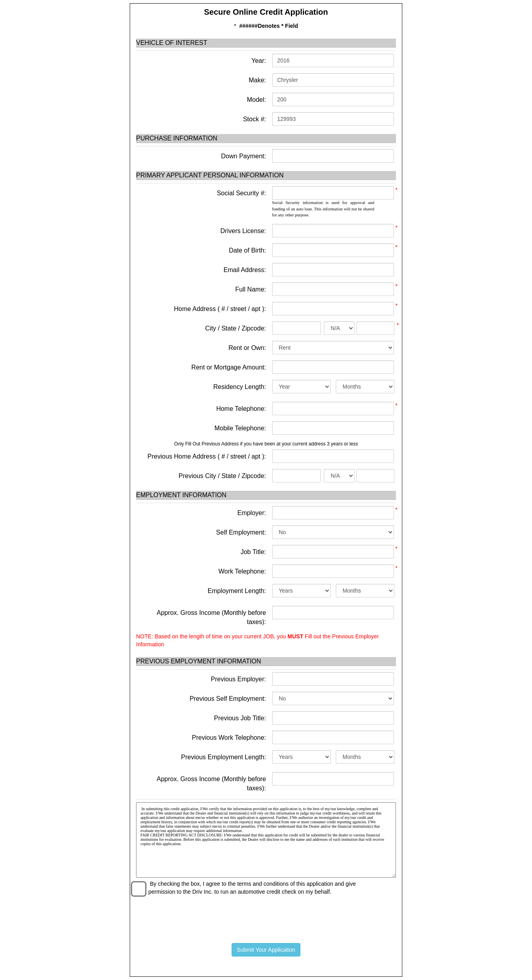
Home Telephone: (241, 409)
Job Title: (253, 552)
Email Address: (245, 270)
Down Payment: (243, 156)
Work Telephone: (242, 571)
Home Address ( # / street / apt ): (220, 309)
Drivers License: (243, 231)
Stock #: (253, 119)
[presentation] (266, 918)
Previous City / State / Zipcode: (222, 476)
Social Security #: (242, 193)
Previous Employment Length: (223, 757)
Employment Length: (237, 591)
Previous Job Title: (240, 718)
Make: (256, 80)
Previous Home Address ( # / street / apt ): (207, 456)
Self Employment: (241, 532)
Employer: (251, 513)
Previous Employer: (239, 679)
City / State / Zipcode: (236, 328)
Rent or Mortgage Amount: (229, 367)
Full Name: (250, 289)
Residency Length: (240, 387)
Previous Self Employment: (228, 699)
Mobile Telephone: (240, 428)
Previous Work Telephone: (229, 738)
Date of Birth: (247, 250)
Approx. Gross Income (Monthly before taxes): (211, 617)
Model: (255, 100)
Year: (258, 61)
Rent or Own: (247, 348)
